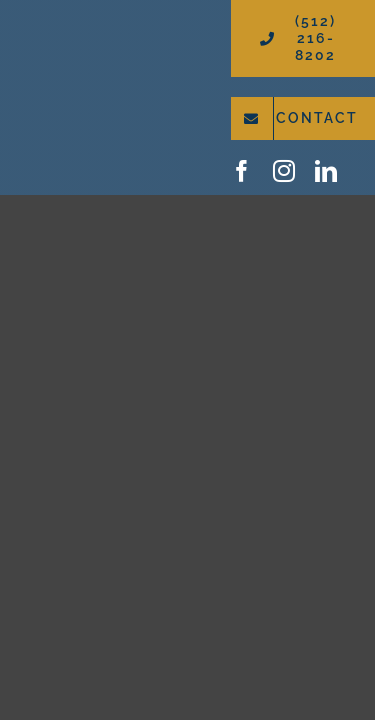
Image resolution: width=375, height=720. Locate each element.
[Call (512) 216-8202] (303, 38)
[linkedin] (326, 171)
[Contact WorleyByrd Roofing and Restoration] (303, 118)
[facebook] (242, 171)
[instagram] (284, 171)
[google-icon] (363, 168)
